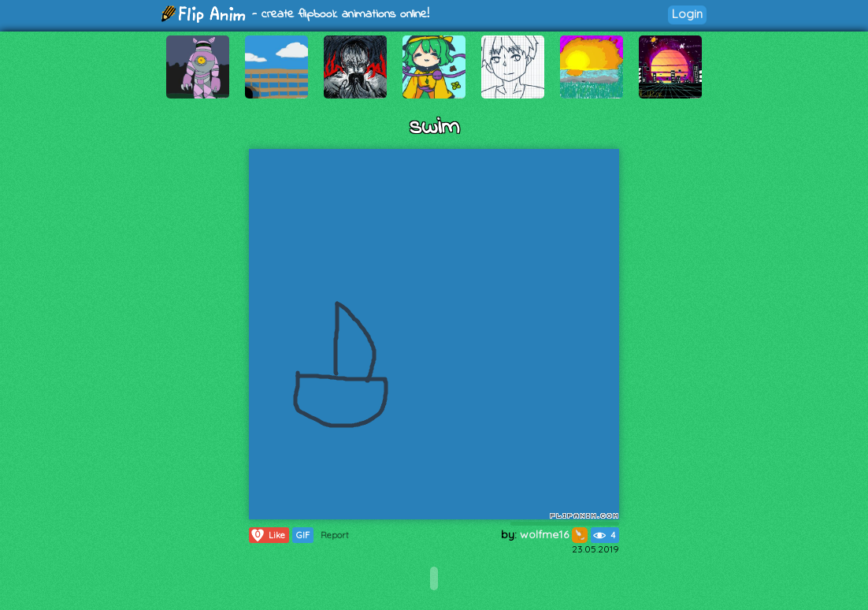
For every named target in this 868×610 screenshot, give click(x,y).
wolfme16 (554, 534)
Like (267, 535)
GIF (303, 535)
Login (687, 14)
